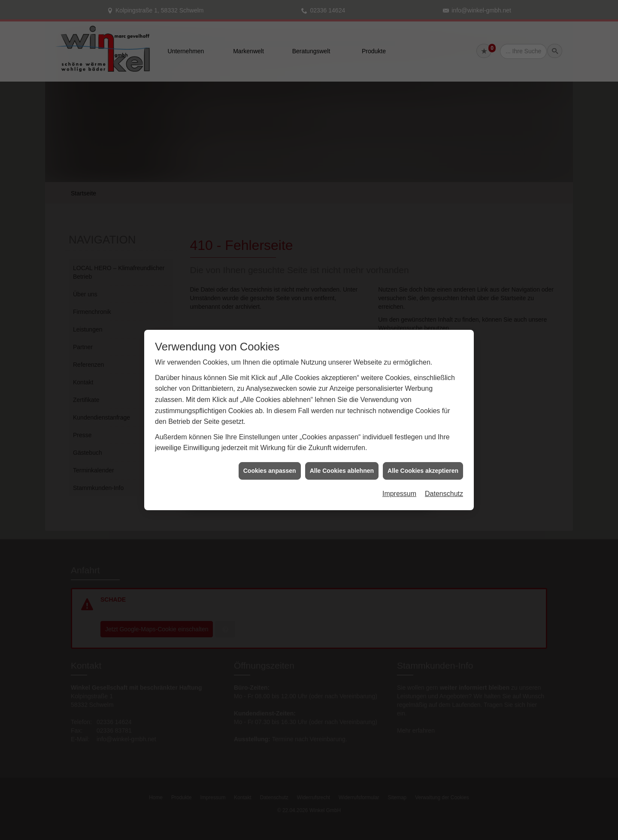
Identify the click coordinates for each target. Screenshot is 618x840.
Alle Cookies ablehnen (342, 456)
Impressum (399, 479)
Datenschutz (444, 479)
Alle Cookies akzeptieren (423, 456)
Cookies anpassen (270, 456)
